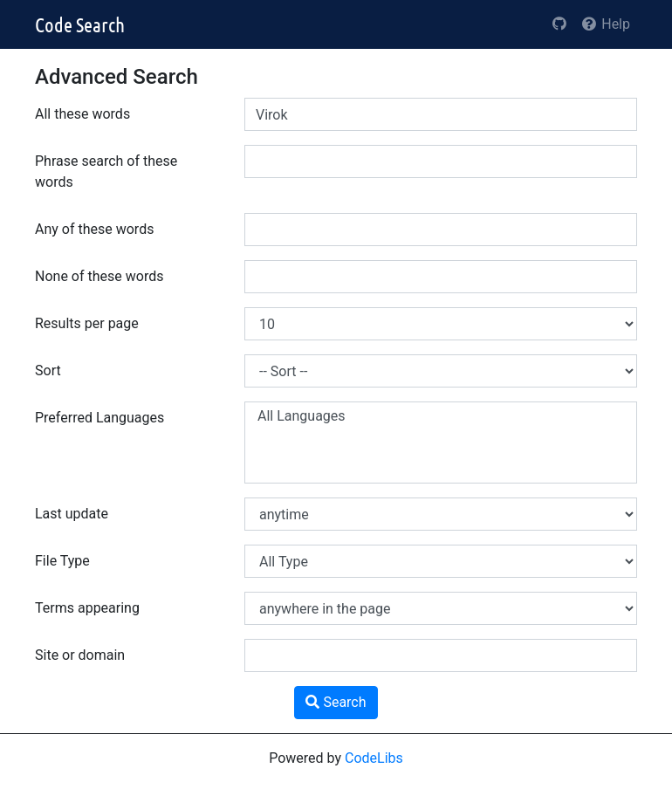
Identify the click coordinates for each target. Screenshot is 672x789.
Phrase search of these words (106, 172)
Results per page (87, 323)
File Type (62, 561)
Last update (72, 514)
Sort (48, 370)
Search (336, 702)
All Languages (441, 416)
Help (605, 24)
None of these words (99, 276)
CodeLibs (374, 758)
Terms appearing (87, 608)
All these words (82, 114)
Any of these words (94, 229)
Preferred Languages (99, 418)
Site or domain (80, 655)
